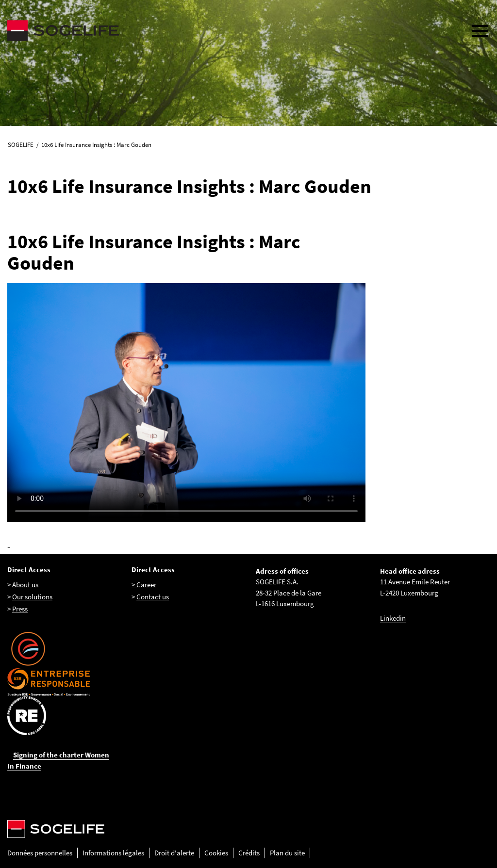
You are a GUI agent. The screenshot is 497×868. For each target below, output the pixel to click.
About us (25, 585)
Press (20, 609)
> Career (144, 585)
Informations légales (113, 853)
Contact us (153, 597)
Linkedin (393, 618)
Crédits (249, 853)
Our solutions (32, 597)
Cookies (216, 853)
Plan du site (287, 853)
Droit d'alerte (174, 853)
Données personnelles (40, 853)
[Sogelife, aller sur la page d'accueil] (232, 31)
